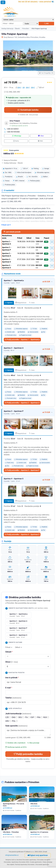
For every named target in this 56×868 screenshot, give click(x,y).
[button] (28, 152)
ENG (15, 717)
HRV (8, 721)
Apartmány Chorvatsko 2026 (20, 862)
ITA (27, 717)
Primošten (26, 29)
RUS (46, 717)
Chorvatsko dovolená (43, 860)
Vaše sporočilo (16, 726)
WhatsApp (17, 136)
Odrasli (9, 652)
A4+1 (19, 88)
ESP (33, 717)
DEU (21, 717)
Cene (32, 303)
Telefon (13, 698)
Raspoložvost (21, 303)
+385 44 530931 (11, 129)
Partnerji (18, 864)
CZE (8, 717)
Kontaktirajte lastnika (28, 110)
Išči (46, 23)
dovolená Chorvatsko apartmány (26, 860)
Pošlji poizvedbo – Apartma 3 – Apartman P (22, 470)
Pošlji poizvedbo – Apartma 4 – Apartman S (22, 534)
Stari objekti (10, 864)
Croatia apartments (36, 862)
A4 (24, 88)
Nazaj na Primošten (9, 160)
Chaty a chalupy (47, 862)
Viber (41, 136)
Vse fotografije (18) (46, 73)
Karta (16, 141)
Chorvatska (7, 862)
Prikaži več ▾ (6, 225)
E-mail (9, 688)
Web (40, 141)
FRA (40, 717)
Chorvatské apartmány (42, 864)
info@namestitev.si (12, 855)
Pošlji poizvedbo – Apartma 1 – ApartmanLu (22, 340)
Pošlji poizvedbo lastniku (28, 754)
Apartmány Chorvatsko (28, 864)
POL (15, 721)
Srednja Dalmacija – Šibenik (11, 29)
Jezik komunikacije (18, 714)
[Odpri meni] (3, 2)
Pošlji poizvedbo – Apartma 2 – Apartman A (22, 403)
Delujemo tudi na (11, 860)
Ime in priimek (12, 678)
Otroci (12, 662)
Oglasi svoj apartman (38, 855)
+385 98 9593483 (12, 132)
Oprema (9, 303)
